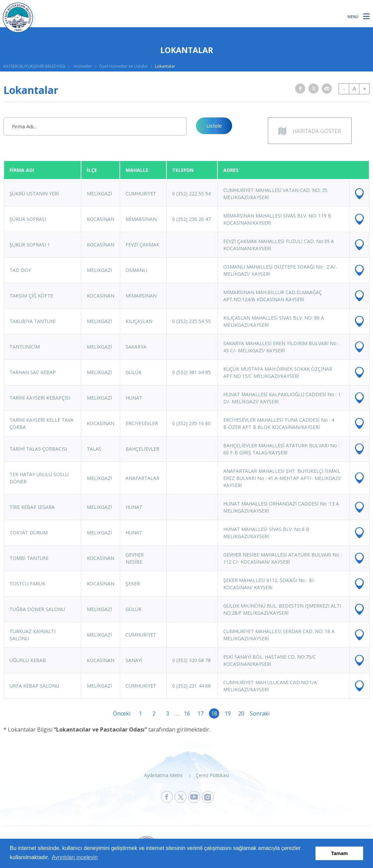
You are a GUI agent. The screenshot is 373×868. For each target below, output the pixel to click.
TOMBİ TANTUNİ (29, 558)
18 (214, 713)
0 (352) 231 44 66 (191, 686)
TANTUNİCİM (25, 347)
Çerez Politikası (212, 775)
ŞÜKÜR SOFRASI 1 (30, 245)
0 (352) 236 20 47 (191, 219)
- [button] (344, 89)
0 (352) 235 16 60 (191, 423)
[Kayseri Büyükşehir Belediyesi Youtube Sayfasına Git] (194, 797)
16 (187, 713)
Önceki (118, 713)
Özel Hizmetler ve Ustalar (124, 66)
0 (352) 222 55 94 (191, 194)
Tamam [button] (339, 853)
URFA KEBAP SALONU (34, 686)
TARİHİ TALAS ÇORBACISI (38, 449)
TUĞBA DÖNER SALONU (37, 609)
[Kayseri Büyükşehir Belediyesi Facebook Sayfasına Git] (167, 797)
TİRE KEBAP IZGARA (32, 507)
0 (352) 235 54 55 (191, 321)
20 (241, 713)
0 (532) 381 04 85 (191, 372)
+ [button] (364, 89)
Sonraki (255, 713)
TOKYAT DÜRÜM (29, 533)
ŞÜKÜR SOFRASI (28, 219)
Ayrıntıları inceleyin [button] (75, 857)
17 (200, 713)
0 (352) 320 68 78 (191, 660)
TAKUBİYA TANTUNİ (33, 321)
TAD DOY (20, 270)
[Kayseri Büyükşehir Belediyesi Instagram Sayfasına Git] (208, 797)
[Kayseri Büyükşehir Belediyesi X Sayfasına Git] (181, 797)
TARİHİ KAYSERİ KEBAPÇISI (40, 398)
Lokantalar (165, 66)
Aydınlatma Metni (163, 775)
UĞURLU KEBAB (28, 660)
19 (228, 713)
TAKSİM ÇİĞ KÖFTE (31, 296)
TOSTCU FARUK (27, 584)
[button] (366, 16)
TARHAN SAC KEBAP (33, 372)
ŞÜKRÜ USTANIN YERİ (34, 194)
